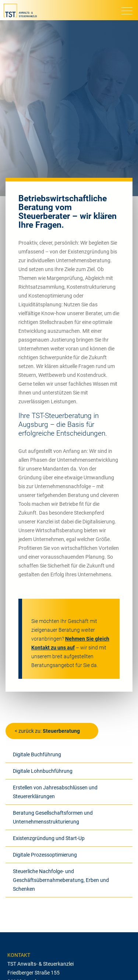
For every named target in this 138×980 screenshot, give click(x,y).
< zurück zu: (47, 731)
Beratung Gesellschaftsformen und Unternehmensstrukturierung (53, 817)
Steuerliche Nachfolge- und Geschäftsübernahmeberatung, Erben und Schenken (61, 880)
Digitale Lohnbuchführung (43, 771)
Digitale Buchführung (37, 754)
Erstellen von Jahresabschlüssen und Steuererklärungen (55, 792)
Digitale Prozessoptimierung (45, 855)
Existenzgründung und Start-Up (49, 838)
